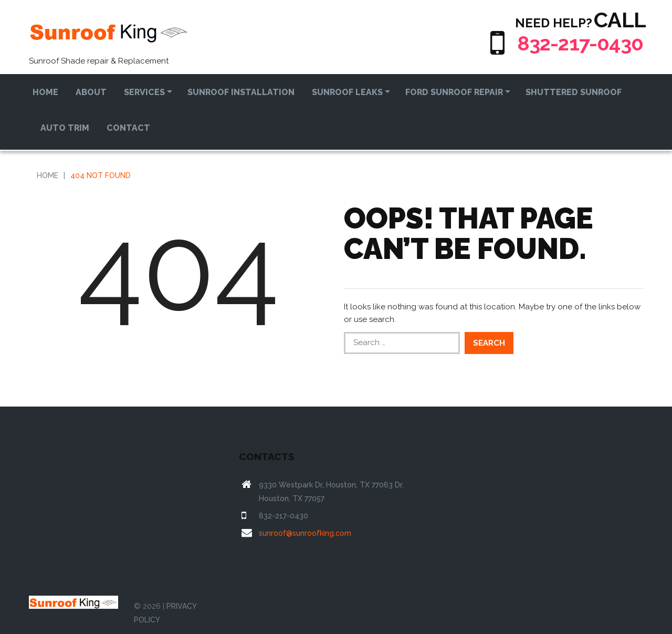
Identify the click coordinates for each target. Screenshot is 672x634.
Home (45, 92)
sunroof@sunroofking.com (305, 533)
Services (144, 92)
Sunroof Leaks (347, 92)
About (91, 92)
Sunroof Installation (241, 92)
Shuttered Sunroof (574, 92)
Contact (128, 128)
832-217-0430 (577, 43)
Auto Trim (65, 128)
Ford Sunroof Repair (454, 92)
